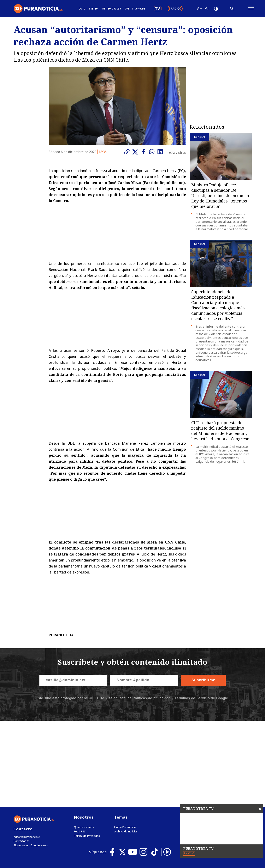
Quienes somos (84, 743)
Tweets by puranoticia (212, 732)
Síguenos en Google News (30, 761)
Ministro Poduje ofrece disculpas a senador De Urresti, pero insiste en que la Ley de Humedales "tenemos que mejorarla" (220, 197)
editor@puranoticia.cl (27, 752)
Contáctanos (21, 757)
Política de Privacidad (87, 751)
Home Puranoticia (125, 743)
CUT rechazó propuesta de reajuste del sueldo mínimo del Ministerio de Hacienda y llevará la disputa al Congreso (220, 432)
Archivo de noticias (126, 747)
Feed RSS (80, 747)
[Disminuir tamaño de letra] (207, 9)
